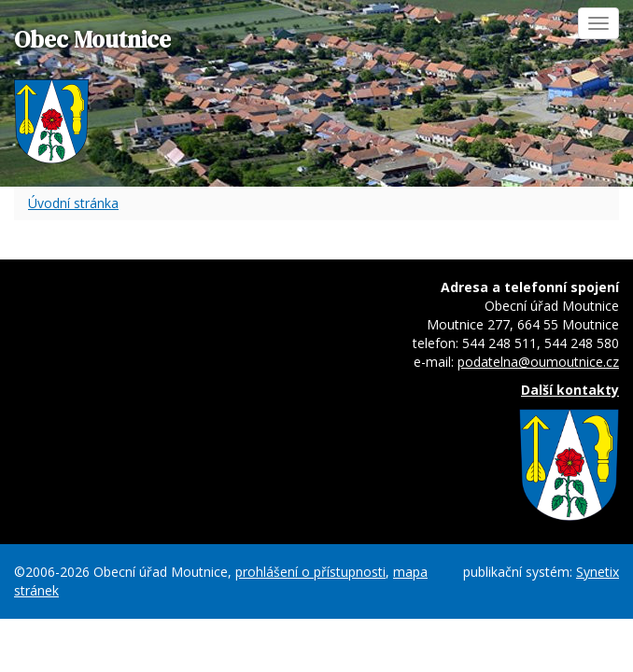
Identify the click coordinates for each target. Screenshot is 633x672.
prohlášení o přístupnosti (310, 572)
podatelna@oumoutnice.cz (538, 362)
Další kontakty (570, 390)
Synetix (598, 572)
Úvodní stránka (73, 203)
